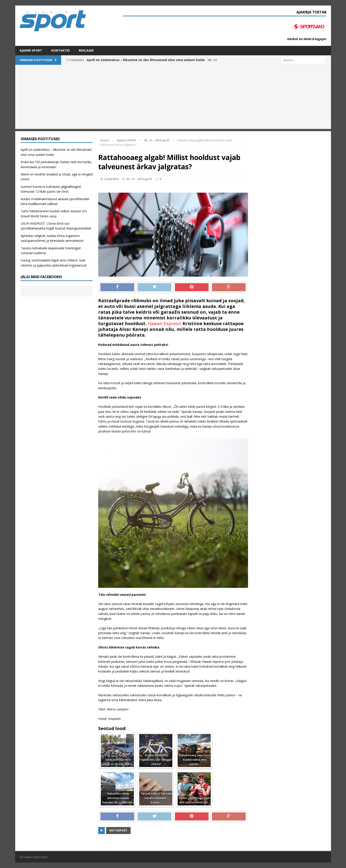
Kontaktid (60, 50)
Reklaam (86, 50)
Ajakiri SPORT (31, 50)
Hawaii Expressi (165, 323)
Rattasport (118, 830)
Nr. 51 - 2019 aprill (139, 179)
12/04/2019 (111, 179)
